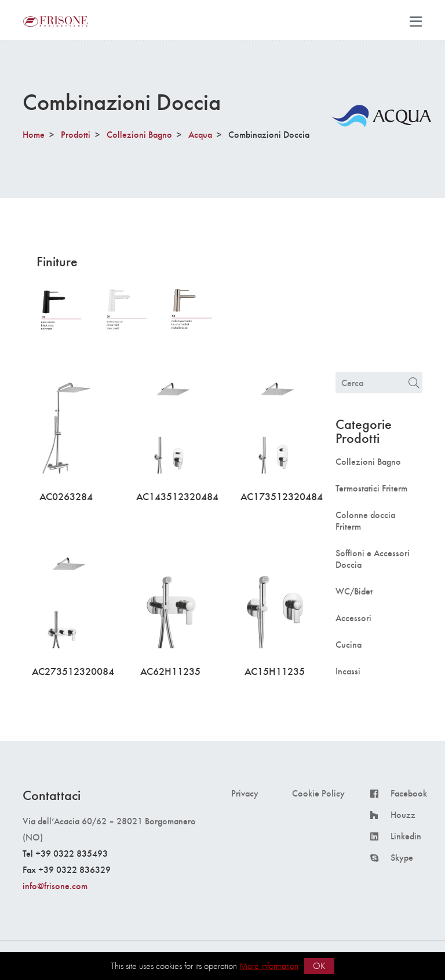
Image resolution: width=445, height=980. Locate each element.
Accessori (353, 618)
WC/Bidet (354, 591)
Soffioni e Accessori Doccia (373, 559)
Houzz (403, 814)
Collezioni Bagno (139, 134)
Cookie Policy (318, 793)
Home (34, 134)
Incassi (348, 671)
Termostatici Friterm (371, 488)
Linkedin (406, 836)
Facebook (409, 793)
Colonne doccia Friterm (365, 520)
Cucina (349, 644)
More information (269, 966)
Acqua (200, 134)
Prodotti (76, 134)
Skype (402, 857)
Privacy (245, 793)
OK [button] (319, 966)
